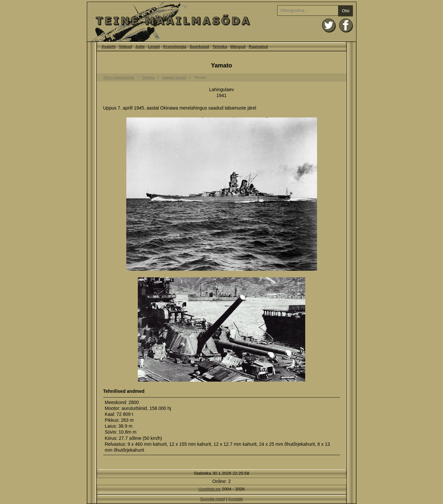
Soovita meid (213, 499)
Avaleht (222, 22)
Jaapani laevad (174, 77)
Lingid (154, 47)
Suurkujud (199, 47)
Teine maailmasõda (119, 77)
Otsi (345, 11)
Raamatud (258, 47)
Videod (125, 47)
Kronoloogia (175, 47)
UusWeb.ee (209, 489)
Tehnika (220, 47)
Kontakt (235, 499)
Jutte (140, 47)
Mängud (238, 47)
